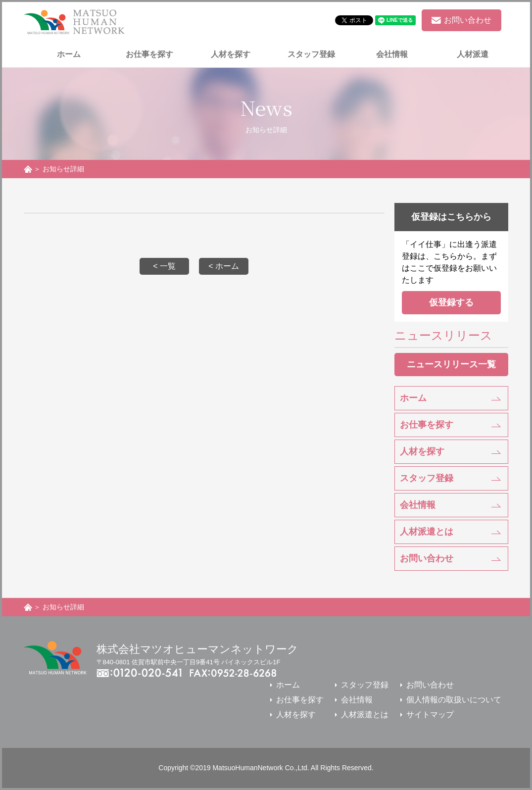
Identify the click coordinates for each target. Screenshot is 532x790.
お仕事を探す (427, 425)
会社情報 (418, 505)
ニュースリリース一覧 (451, 364)
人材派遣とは (427, 532)
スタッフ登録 (427, 478)
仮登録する (451, 302)
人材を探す (422, 451)
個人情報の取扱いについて (454, 700)
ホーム (413, 398)
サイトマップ (430, 715)
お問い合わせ (427, 558)
